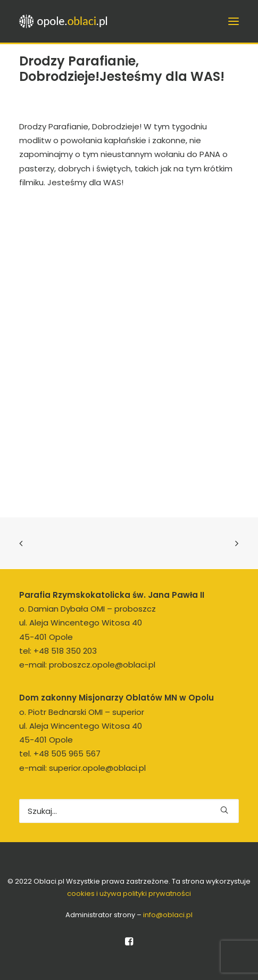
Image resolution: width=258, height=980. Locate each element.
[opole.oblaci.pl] (66, 21)
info (168, 915)
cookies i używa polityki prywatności (129, 893)
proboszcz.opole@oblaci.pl (102, 665)
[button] (224, 810)
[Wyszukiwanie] (129, 811)
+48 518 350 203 (65, 651)
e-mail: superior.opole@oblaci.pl (82, 768)
